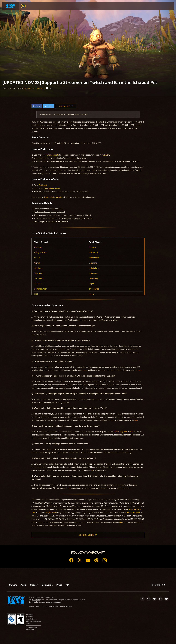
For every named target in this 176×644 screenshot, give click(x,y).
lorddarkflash (94, 258)
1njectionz (39, 273)
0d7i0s (37, 258)
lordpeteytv (93, 273)
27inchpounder (40, 289)
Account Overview (53, 188)
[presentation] (10, 6)
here (85, 370)
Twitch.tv (105, 155)
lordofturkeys (94, 268)
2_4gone (38, 284)
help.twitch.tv (51, 513)
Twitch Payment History (124, 432)
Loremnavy (93, 278)
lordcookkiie (93, 253)
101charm (38, 268)
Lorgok (91, 284)
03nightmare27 (41, 253)
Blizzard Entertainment (34, 88)
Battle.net (43, 185)
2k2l (36, 294)
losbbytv (92, 294)
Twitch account (52, 155)
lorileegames (94, 289)
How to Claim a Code (53, 197)
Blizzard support (134, 513)
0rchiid (37, 263)
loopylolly (92, 247)
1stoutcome (39, 278)
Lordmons (93, 263)
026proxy (38, 247)
